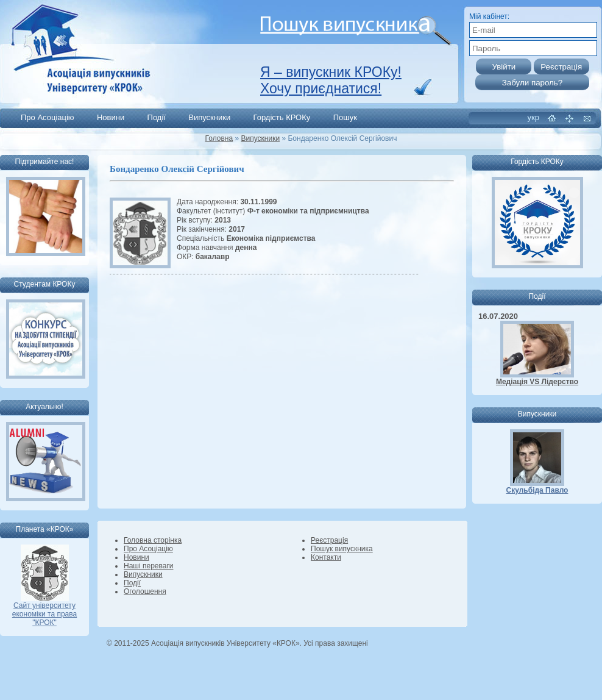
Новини (111, 117)
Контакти (326, 557)
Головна (219, 138)
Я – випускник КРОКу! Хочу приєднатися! (331, 80)
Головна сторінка (153, 540)
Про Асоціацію (48, 117)
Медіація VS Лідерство (537, 382)
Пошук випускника (342, 549)
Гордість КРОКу (282, 117)
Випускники (209, 117)
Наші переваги (148, 566)
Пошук (345, 117)
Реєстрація (329, 540)
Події (157, 117)
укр (533, 117)
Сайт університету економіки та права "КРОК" (44, 611)
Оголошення (145, 591)
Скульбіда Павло (537, 490)
